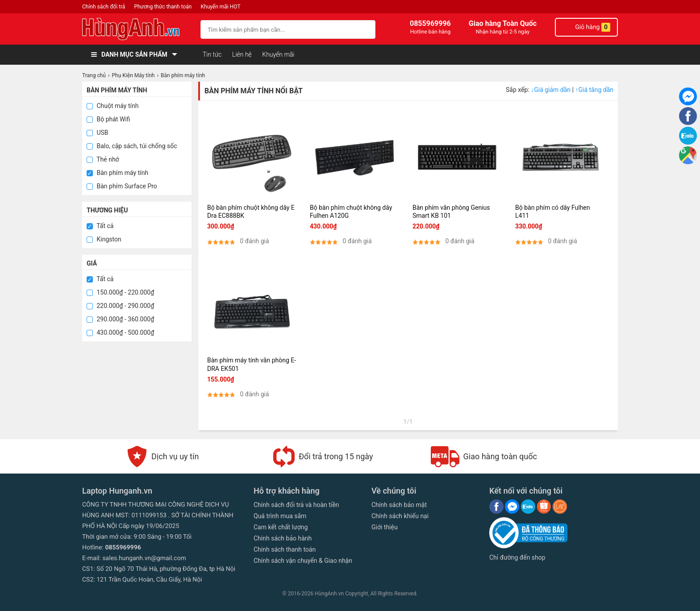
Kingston (104, 239)
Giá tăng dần (594, 90)
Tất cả (100, 226)
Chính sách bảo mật (399, 505)
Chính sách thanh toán (285, 549)
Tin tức (212, 54)
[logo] (137, 29)
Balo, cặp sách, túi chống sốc (132, 146)
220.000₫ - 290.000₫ (120, 306)
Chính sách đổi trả (104, 7)
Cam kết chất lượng (281, 527)
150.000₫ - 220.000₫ (120, 292)
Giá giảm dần (551, 90)
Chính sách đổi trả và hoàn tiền (296, 505)
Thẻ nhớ (103, 159)
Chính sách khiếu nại (400, 516)
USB (98, 133)
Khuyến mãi (278, 54)
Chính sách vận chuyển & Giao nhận (303, 561)
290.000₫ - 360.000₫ (120, 319)
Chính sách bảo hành (283, 538)
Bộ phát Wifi (108, 119)
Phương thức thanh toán (163, 7)
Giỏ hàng (586, 27)
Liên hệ (242, 54)
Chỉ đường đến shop (517, 557)
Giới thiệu (385, 527)
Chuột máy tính (112, 106)
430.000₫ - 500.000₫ (120, 333)
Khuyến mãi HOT (221, 7)
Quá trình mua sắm (280, 516)
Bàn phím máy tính (117, 173)
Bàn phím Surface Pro (122, 186)
